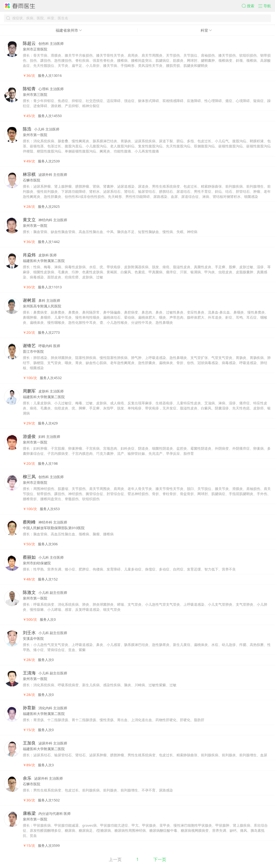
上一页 (115, 859)
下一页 (160, 859)
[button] (250, 6)
